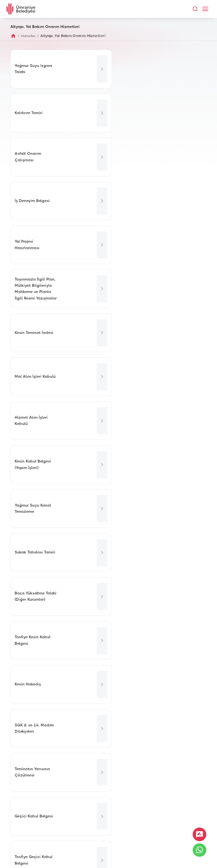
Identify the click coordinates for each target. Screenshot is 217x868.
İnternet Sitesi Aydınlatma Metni (109, 857)
